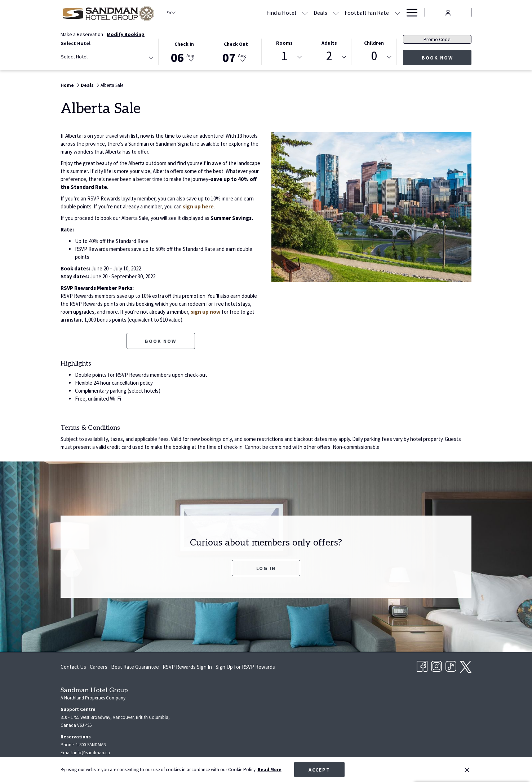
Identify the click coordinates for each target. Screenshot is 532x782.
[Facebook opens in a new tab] (422, 665)
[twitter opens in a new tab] (466, 666)
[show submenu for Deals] (266, 12)
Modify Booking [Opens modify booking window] (126, 34)
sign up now (206, 312)
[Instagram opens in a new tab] (436, 665)
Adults (329, 43)
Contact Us (73, 667)
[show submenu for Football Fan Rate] (328, 12)
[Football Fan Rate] (297, 12)
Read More (270, 770)
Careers (99, 667)
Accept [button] (319, 770)
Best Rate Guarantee (135, 667)
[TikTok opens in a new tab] (451, 665)
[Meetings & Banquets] (363, 12)
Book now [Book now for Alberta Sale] (161, 341)
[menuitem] (74, 667)
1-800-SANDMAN (91, 745)
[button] (184, 51)
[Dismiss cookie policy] (467, 770)
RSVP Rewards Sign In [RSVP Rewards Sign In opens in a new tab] (187, 668)
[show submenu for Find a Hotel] (235, 12)
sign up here (198, 206)
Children (374, 43)
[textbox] (90, 57)
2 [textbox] (329, 56)
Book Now (437, 58)
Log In (278, 568)
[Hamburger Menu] (409, 12)
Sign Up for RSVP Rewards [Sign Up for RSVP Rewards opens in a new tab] (245, 668)
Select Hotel (76, 43)
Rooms (284, 43)
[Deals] (251, 12)
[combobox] (107, 58)
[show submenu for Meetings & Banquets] (398, 12)
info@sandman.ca (92, 753)
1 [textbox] (284, 56)
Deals (87, 85)
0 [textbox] (374, 56)
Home (67, 85)
